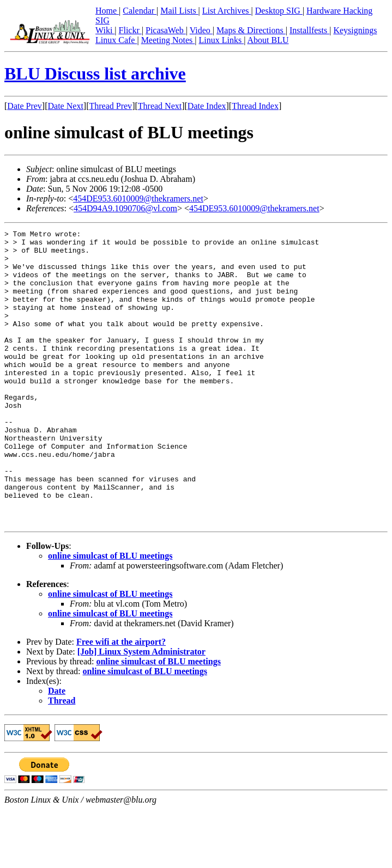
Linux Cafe (116, 40)
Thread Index (255, 106)
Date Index (207, 106)
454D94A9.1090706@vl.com (125, 208)
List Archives (227, 11)
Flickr (130, 30)
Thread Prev (110, 106)
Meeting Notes (168, 40)
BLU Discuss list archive (95, 74)
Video (201, 30)
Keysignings (355, 30)
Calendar (140, 11)
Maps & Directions (251, 30)
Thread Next (160, 106)
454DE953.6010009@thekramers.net (138, 198)
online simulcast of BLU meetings (110, 615)
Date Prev (25, 106)
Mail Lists (179, 11)
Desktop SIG (279, 11)
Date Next (66, 106)
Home (107, 11)
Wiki (105, 30)
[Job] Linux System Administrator (141, 710)
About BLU (268, 40)
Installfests (309, 30)
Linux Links (221, 40)
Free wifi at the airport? (121, 701)
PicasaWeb (166, 30)
